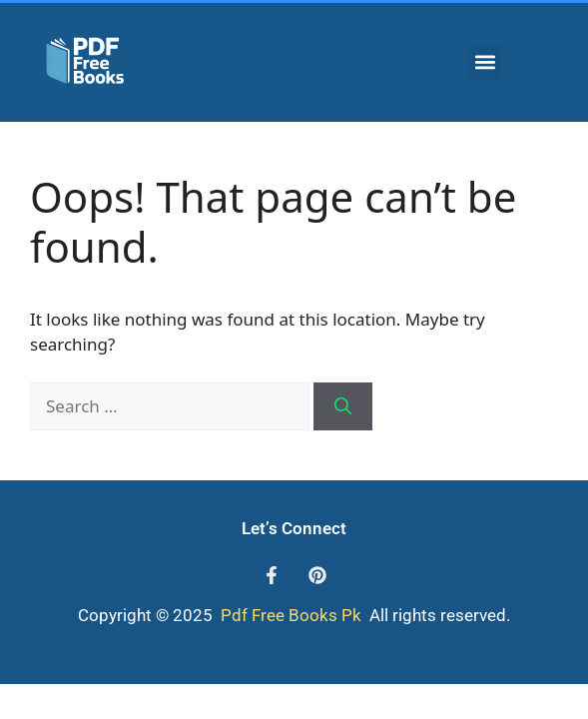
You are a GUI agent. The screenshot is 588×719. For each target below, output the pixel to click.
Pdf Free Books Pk (289, 615)
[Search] (343, 406)
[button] (485, 62)
